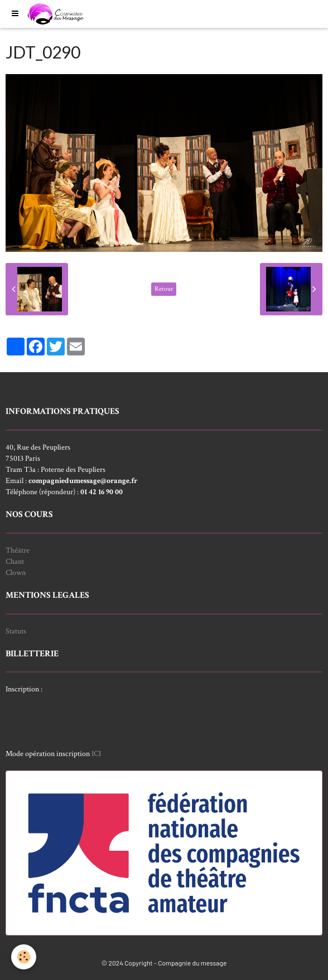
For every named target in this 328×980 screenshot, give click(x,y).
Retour (164, 289)
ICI (96, 754)
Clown (16, 573)
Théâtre (18, 550)
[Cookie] (24, 957)
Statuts (16, 631)
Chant (15, 562)
